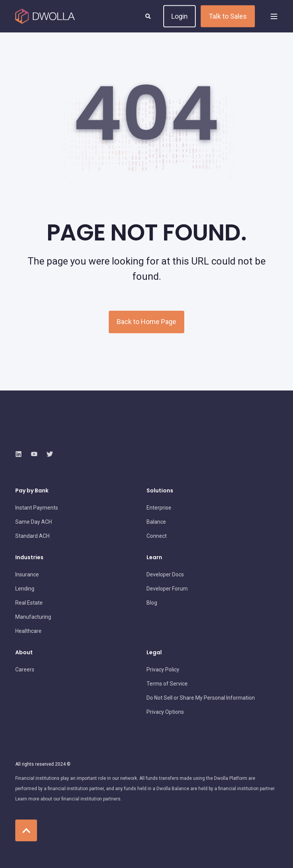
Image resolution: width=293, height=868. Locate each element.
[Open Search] (149, 16)
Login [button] (180, 16)
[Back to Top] (26, 830)
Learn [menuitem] (154, 558)
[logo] (59, 436)
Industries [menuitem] (29, 558)
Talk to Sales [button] (228, 16)
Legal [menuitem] (154, 653)
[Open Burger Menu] (274, 16)
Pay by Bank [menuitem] (32, 491)
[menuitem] (37, 508)
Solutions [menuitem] (160, 491)
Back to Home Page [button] (146, 322)
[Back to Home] (45, 16)
